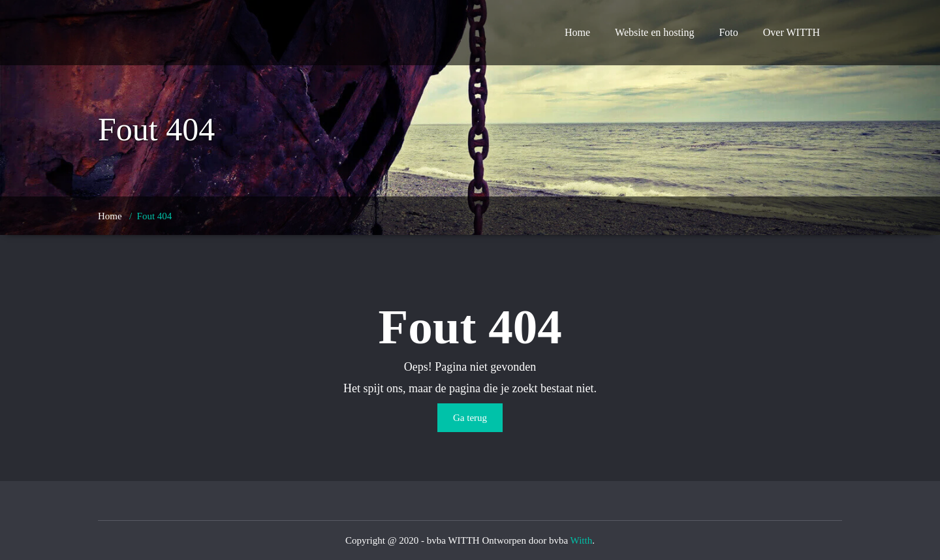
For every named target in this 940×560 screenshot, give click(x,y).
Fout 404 (155, 216)
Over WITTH (791, 32)
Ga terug (470, 418)
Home (577, 32)
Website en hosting (654, 32)
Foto (728, 32)
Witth (582, 540)
